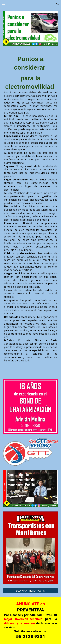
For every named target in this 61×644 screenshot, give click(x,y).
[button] (3, 4)
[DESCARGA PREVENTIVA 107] (30, 591)
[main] (30, 208)
